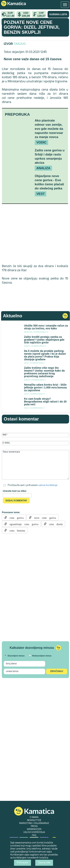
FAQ (34, 835)
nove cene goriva (44, 517)
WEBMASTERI (34, 829)
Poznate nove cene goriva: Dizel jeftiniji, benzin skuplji (32, 27)
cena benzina (16, 530)
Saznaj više (44, 863)
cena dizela (55, 524)
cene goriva (15, 517)
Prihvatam (22, 863)
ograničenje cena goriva (23, 524)
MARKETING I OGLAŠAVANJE (34, 823)
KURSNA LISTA (58, 14)
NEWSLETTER (34, 820)
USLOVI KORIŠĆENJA (34, 832)
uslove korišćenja (48, 485)
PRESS (34, 826)
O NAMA (34, 817)
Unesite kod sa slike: (15, 491)
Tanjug (20, 44)
